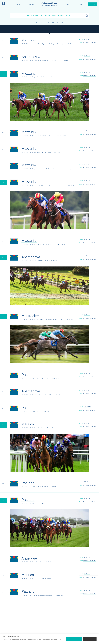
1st (37, 22)
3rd (48, 22)
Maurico (28, 424)
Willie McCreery (49, 4)
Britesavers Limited (90, 43)
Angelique (29, 558)
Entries (93, 4)
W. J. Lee (87, 39)
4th (53, 22)
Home (4, 4)
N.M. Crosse (88, 482)
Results (18, 4)
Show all (60, 22)
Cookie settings (90, 639)
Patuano (28, 375)
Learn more (31, 641)
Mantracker (30, 316)
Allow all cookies (74, 639)
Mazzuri (29, 40)
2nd (42, 22)
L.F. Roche (87, 407)
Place (81, 4)
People (67, 4)
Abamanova (31, 257)
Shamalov (31, 57)
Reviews (32, 4)
